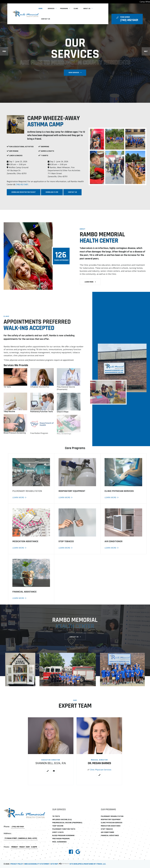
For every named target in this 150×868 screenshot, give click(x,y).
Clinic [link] (76, 9)
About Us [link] (87, 9)
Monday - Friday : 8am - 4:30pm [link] (24, 847)
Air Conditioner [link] (107, 832)
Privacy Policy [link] (17, 864)
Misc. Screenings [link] (59, 842)
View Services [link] (75, 73)
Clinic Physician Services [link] (101, 772)
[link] (26, 14)
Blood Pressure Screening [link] (63, 835)
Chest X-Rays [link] (58, 832)
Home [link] (41, 9)
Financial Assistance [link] (110, 835)
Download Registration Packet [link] (26, 192)
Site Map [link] (54, 864)
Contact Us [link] (46, 19)
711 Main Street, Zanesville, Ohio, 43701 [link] (21, 838)
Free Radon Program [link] (61, 839)
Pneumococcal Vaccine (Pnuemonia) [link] (67, 823)
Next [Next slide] (146, 51)
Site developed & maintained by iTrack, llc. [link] (83, 864)
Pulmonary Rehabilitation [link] (112, 816)
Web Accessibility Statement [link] (37, 864)
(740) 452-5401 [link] (24, 185)
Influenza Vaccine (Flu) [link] (62, 819)
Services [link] (51, 9)
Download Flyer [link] (54, 192)
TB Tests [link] (7, 389)
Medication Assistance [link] (111, 826)
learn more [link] (92, 282)
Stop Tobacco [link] (107, 829)
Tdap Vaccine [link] (58, 826)
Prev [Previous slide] (4, 51)
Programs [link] (64, 9)
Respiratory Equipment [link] (111, 819)
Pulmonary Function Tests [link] (64, 829)
